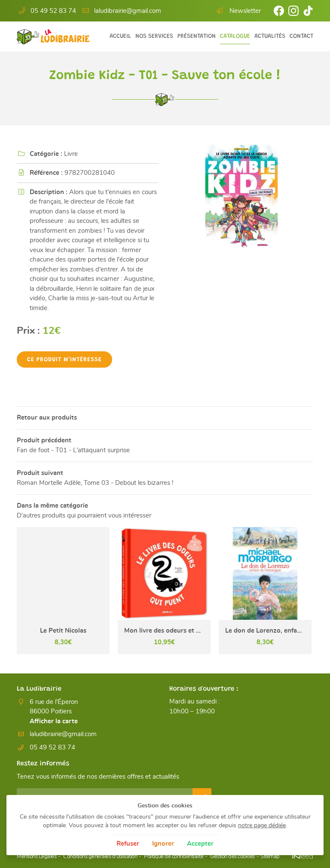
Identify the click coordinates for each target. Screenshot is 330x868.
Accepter (200, 844)
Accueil (120, 37)
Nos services (154, 37)
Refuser (128, 844)
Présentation (197, 37)
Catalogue (235, 37)
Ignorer (163, 844)
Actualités (270, 37)
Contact (301, 37)
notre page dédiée (262, 825)
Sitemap (270, 857)
